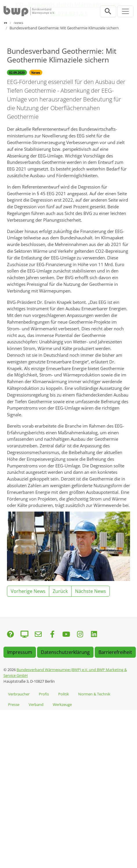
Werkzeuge (62, 704)
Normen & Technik (94, 694)
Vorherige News (28, 591)
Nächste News (91, 591)
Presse (14, 704)
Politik (64, 694)
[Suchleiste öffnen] (108, 11)
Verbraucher (19, 694)
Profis (44, 694)
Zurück (60, 591)
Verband (36, 704)
